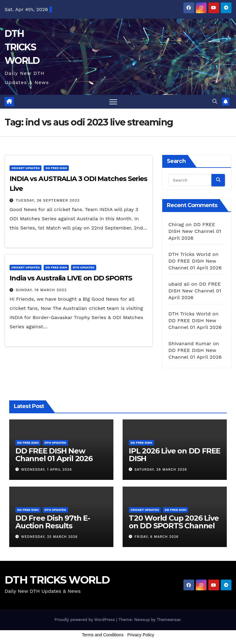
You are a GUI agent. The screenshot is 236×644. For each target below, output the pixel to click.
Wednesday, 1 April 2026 (47, 470)
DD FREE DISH (56, 168)
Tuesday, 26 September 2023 (48, 200)
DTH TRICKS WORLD (22, 47)
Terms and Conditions (103, 635)
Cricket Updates (26, 168)
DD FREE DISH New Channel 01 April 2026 (195, 231)
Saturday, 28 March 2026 (161, 470)
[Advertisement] (118, 628)
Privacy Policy (141, 635)
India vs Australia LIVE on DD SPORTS (71, 278)
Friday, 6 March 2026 (157, 537)
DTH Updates (84, 267)
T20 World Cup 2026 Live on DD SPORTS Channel (174, 522)
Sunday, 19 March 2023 (41, 290)
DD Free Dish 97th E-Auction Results (53, 522)
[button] (215, 101)
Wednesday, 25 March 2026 (49, 537)
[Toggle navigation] (113, 102)
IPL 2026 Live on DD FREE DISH (175, 455)
